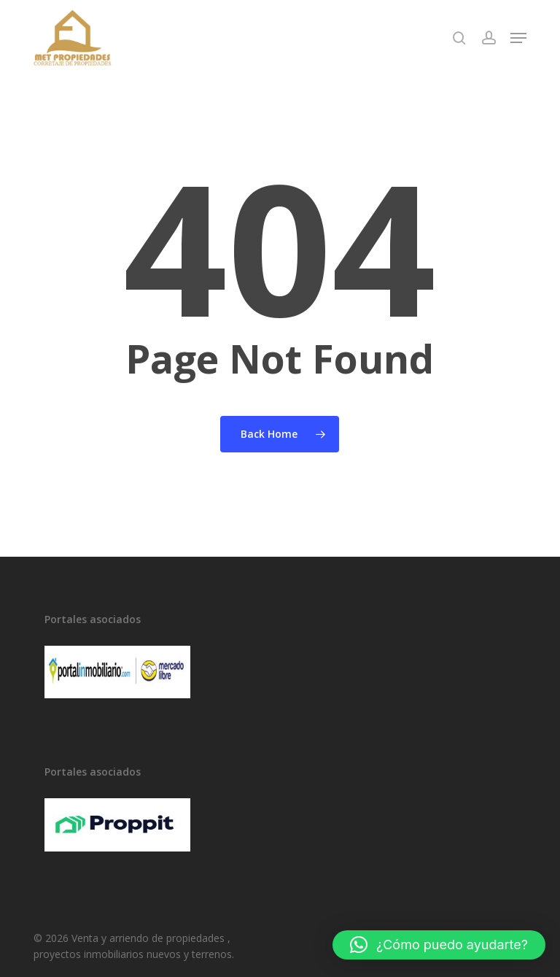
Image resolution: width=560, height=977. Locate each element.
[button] (518, 38)
